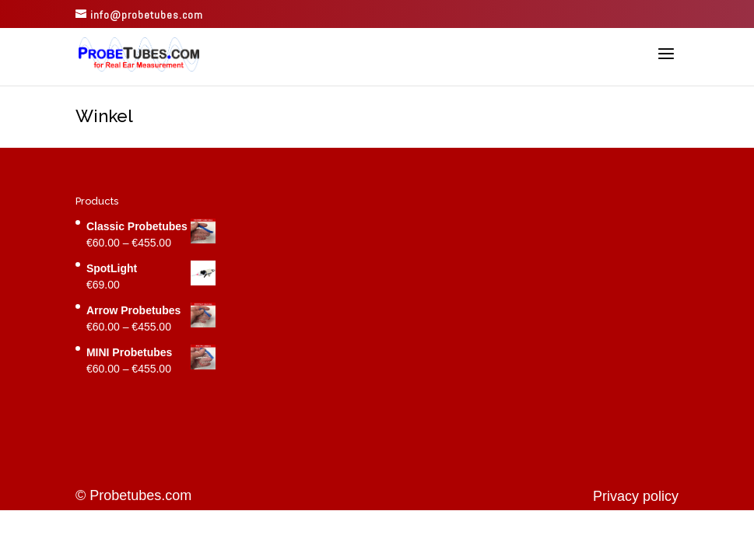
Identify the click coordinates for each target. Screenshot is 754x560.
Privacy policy (636, 496)
